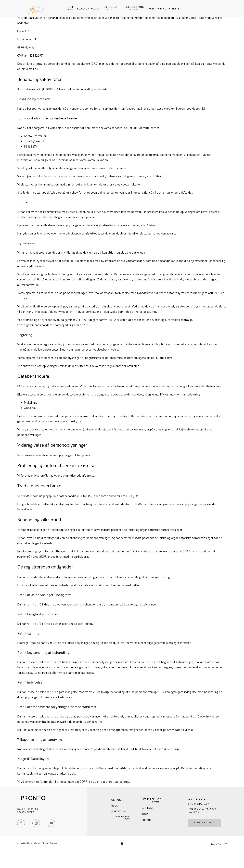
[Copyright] (122, 861)
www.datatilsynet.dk (181, 747)
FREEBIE (174, 9)
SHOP (165, 9)
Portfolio (91, 9)
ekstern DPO (89, 81)
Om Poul (71, 8)
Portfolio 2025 (109, 8)
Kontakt (155, 9)
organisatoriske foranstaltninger (192, 555)
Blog (80, 9)
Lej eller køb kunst (134, 8)
